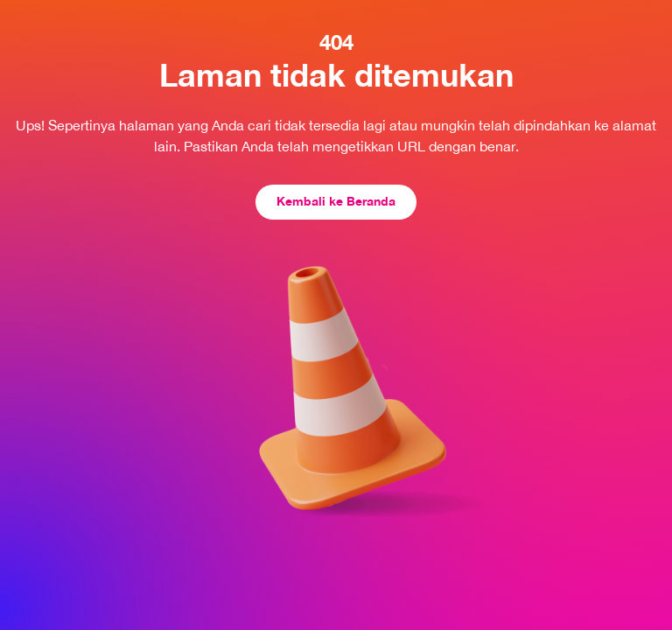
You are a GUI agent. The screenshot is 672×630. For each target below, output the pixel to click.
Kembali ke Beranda (336, 201)
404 (336, 42)
